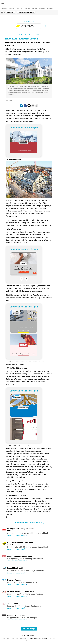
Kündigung (52, 639)
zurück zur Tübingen (29, 629)
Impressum (29, 641)
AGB (17, 639)
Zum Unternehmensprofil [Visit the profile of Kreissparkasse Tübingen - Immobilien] (17, 535)
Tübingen (34, 8)
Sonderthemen (10, 12)
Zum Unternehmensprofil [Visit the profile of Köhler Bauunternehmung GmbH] (17, 561)
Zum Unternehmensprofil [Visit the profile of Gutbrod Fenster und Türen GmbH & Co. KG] (17, 549)
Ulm (22, 8)
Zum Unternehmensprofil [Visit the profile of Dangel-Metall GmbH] (17, 573)
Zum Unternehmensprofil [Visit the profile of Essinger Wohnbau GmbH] (17, 620)
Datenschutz (23, 639)
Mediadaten (30, 639)
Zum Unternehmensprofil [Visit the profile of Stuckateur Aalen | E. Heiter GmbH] (17, 596)
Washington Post (14, 8)
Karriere (13, 639)
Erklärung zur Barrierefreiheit (41, 639)
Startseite (4, 8)
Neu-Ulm (27, 8)
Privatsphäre (6, 639)
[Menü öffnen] (3, 4)
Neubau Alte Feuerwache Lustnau (21, 39)
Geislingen (50, 8)
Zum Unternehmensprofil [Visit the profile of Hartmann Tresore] (17, 585)
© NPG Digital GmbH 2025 (29, 636)
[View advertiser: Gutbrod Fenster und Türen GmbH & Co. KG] (29, 26)
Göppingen (42, 8)
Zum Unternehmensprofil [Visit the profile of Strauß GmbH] (17, 608)
